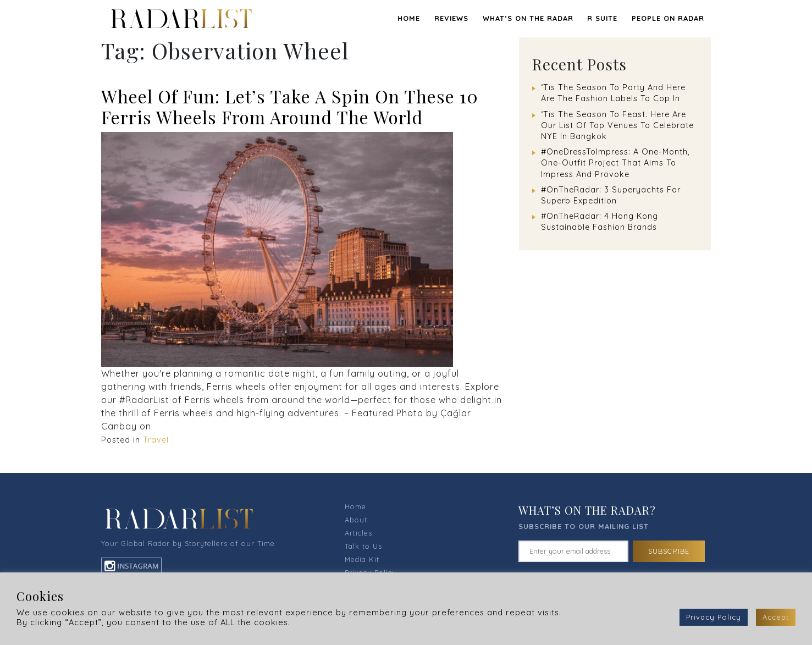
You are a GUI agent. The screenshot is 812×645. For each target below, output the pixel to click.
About (356, 520)
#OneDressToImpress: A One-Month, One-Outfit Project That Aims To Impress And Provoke (615, 163)
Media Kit (362, 559)
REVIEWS (451, 18)
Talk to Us (363, 546)
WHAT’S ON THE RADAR (528, 18)
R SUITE (602, 18)
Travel (156, 440)
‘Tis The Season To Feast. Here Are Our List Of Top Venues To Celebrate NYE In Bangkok (617, 125)
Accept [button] (776, 617)
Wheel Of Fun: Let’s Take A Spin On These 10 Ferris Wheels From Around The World (290, 106)
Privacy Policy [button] (714, 617)
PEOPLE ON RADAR (668, 18)
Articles (358, 533)
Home (409, 18)
